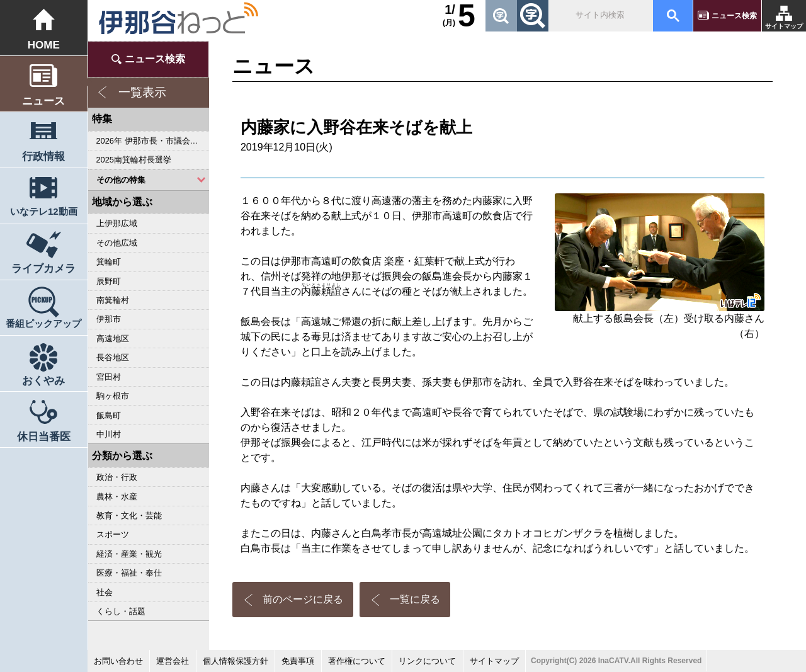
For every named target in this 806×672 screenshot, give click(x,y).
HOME (44, 45)
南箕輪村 (113, 300)
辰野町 (109, 281)
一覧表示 (142, 92)
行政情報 (43, 157)
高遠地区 (113, 339)
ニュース (43, 101)
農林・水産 (117, 497)
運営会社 (173, 661)
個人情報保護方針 (236, 661)
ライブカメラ (43, 269)
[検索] (600, 16)
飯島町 (109, 415)
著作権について (357, 661)
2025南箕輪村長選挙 (134, 160)
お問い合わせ (118, 661)
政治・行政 (117, 477)
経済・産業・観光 (129, 554)
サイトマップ (784, 26)
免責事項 (298, 661)
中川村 (109, 434)
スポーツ (113, 534)
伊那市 (109, 319)
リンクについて (427, 661)
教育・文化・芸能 (129, 515)
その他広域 (117, 243)
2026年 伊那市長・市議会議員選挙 (153, 141)
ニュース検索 (734, 16)
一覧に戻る (415, 599)
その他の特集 (121, 180)
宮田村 (109, 377)
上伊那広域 (117, 223)
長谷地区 (113, 357)
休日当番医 (44, 437)
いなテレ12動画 (44, 211)
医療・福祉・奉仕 (129, 573)
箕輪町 (109, 262)
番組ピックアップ (43, 323)
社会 (105, 592)
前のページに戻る (303, 599)
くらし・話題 (121, 611)
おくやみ (43, 381)
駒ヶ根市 (113, 396)
